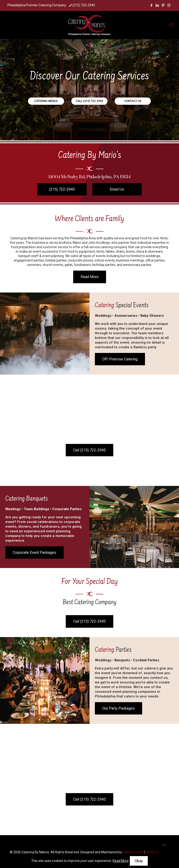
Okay (139, 861)
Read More (121, 861)
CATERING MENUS (46, 101)
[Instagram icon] (169, 5)
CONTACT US (133, 101)
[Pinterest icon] (163, 5)
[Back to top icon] (164, 845)
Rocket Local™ (133, 852)
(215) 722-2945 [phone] (84, 5)
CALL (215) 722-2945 (89, 101)
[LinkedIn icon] (157, 5)
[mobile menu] (172, 25)
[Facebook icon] (151, 5)
